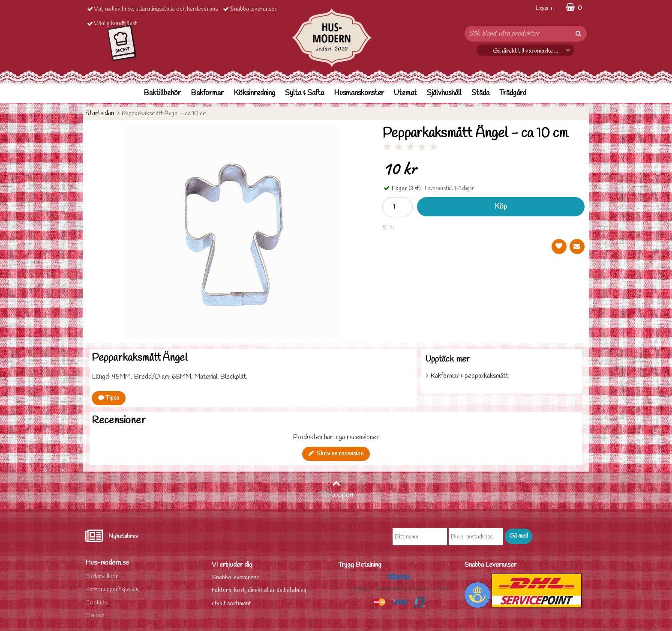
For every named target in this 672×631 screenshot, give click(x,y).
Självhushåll (444, 93)
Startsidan (100, 113)
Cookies (96, 603)
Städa (480, 93)
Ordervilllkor (102, 577)
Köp (501, 207)
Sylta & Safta (304, 93)
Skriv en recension (336, 454)
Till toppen (336, 490)
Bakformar (207, 93)
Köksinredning (254, 93)
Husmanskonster (359, 93)
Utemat (405, 93)
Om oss (95, 616)
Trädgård (513, 93)
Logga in (545, 8)
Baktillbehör (162, 93)
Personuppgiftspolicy (112, 590)
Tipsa (109, 398)
